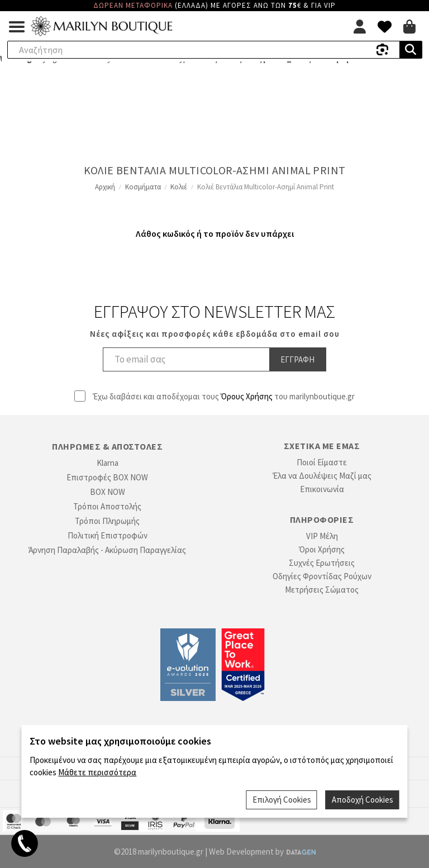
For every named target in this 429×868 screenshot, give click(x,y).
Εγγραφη (297, 359)
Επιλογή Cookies (282, 800)
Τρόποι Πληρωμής (107, 521)
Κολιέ (179, 187)
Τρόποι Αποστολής (107, 506)
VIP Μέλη (322, 536)
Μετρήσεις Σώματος (322, 590)
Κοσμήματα (143, 187)
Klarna (108, 463)
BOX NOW (108, 492)
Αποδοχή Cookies (363, 800)
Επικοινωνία (322, 489)
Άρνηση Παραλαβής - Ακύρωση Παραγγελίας (107, 550)
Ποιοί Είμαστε (322, 462)
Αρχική (105, 187)
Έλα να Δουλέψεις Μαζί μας (322, 476)
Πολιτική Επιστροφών (108, 535)
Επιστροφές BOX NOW (107, 477)
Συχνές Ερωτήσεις (322, 563)
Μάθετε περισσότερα (97, 772)
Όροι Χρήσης (322, 549)
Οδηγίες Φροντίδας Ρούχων (322, 576)
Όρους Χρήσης (247, 396)
